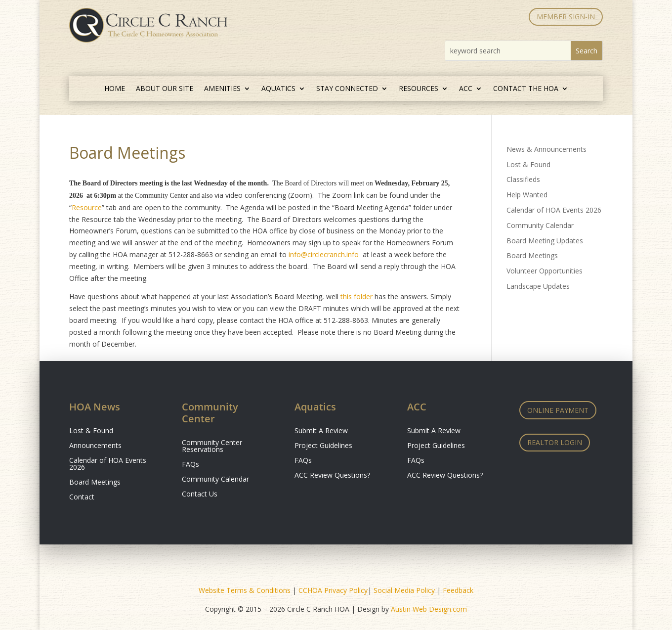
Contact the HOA (526, 89)
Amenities (222, 89)
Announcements (95, 446)
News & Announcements (546, 149)
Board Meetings (532, 255)
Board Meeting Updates (545, 241)
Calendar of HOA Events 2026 (554, 210)
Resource (87, 207)
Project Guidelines (323, 446)
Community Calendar (540, 225)
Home (115, 89)
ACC (466, 89)
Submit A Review (321, 431)
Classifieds (523, 179)
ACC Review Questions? (332, 476)
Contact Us (200, 495)
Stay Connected (347, 89)
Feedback (458, 590)
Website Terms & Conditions (245, 590)
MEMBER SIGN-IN (566, 17)
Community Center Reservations (212, 447)
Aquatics (278, 89)
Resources (419, 89)
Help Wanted (527, 195)
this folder (357, 296)
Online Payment (558, 410)
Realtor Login (555, 442)
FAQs (190, 465)
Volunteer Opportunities (545, 271)
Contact (82, 497)
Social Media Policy (404, 590)
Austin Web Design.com (429, 609)
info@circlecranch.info (324, 254)
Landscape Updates (538, 286)
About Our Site (165, 89)
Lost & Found (528, 164)
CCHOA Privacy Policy (333, 590)
